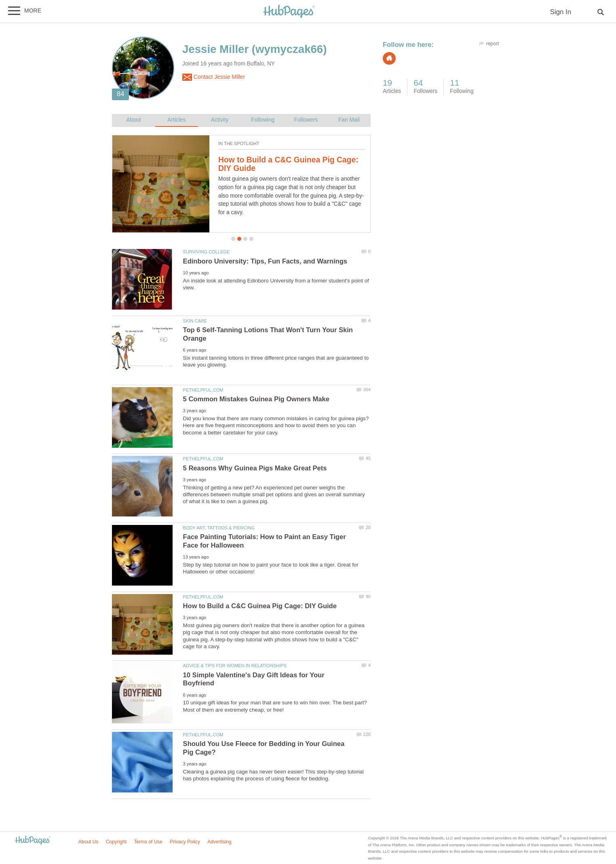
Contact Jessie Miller (214, 77)
